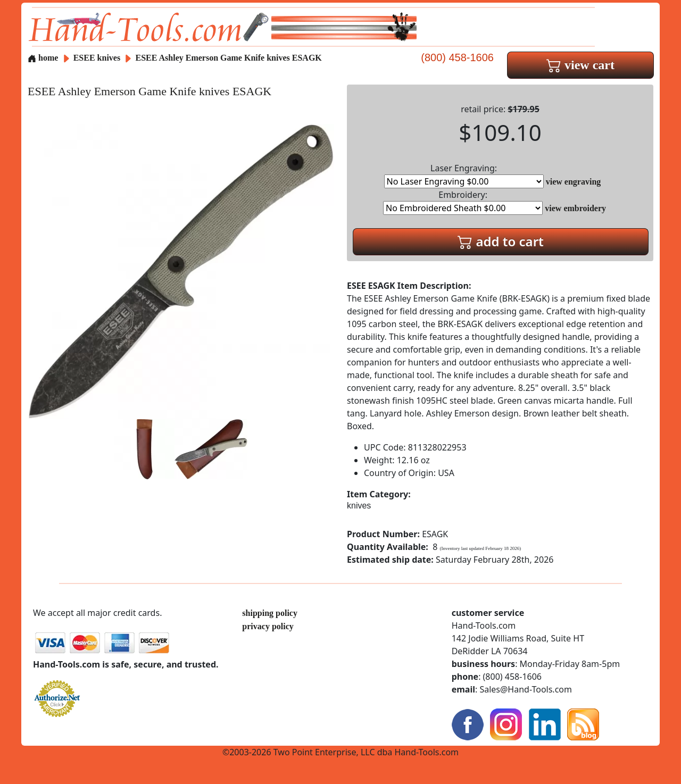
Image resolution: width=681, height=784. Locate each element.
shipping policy (270, 613)
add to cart (501, 241)
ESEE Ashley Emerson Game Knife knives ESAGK (229, 58)
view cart (580, 65)
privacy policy (268, 626)
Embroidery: (463, 202)
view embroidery (575, 208)
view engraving (574, 182)
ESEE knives (97, 58)
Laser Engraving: (464, 175)
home (43, 58)
